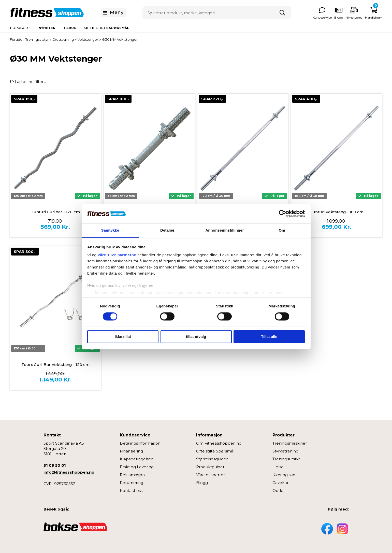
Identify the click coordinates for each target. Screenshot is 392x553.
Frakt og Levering (137, 467)
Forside (16, 39)
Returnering (132, 483)
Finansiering (131, 451)
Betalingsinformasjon (140, 443)
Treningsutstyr (286, 459)
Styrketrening (285, 451)
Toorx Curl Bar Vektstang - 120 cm (55, 365)
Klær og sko (284, 475)
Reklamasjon (132, 475)
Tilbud (70, 28)
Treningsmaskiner (290, 443)
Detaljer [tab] (167, 230)
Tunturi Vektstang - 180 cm (337, 212)
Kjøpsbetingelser (136, 459)
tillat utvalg (196, 337)
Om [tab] (282, 230)
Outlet (279, 491)
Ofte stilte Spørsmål (215, 451)
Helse (278, 467)
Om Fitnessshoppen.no (219, 443)
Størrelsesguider (212, 459)
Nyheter (47, 28)
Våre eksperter (210, 475)
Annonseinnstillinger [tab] (224, 230)
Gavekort (281, 483)
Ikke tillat (123, 337)
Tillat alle (269, 337)
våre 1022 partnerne (117, 255)
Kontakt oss (131, 491)
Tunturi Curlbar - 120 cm (55, 212)
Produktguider (210, 467)
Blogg (202, 483)
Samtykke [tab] (110, 230)
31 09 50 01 (55, 465)
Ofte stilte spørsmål (107, 28)
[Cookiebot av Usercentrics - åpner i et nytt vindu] (282, 214)
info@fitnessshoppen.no (69, 472)
